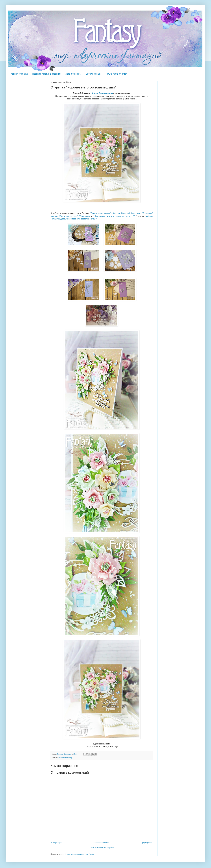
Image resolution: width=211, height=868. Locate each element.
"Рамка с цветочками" (101, 213)
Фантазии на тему (65, 758)
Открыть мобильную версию (102, 848)
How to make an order (116, 74)
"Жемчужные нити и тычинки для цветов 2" (114, 216)
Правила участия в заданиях (47, 74)
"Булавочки (84, 216)
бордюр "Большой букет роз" (126, 213)
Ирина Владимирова (102, 93)
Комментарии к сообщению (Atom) (80, 854)
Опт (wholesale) (93, 74)
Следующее (56, 843)
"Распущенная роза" (68, 216)
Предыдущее (147, 843)
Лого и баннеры (73, 74)
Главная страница (19, 74)
